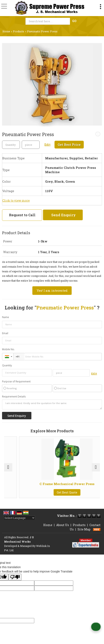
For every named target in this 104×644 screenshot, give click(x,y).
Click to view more (16, 200)
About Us (63, 525)
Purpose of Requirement (16, 382)
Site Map (84, 529)
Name (6, 317)
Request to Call (22, 215)
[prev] (8, 467)
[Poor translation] (15, 577)
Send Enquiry (63, 215)
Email (5, 333)
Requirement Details (14, 397)
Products (19, 31)
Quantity (7, 365)
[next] (96, 467)
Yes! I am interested (52, 290)
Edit (47, 145)
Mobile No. (8, 349)
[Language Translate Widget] (19, 518)
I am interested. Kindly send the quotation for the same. (52, 404)
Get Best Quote (84, 492)
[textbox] (48, 21)
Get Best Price (69, 145)
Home (6, 31)
